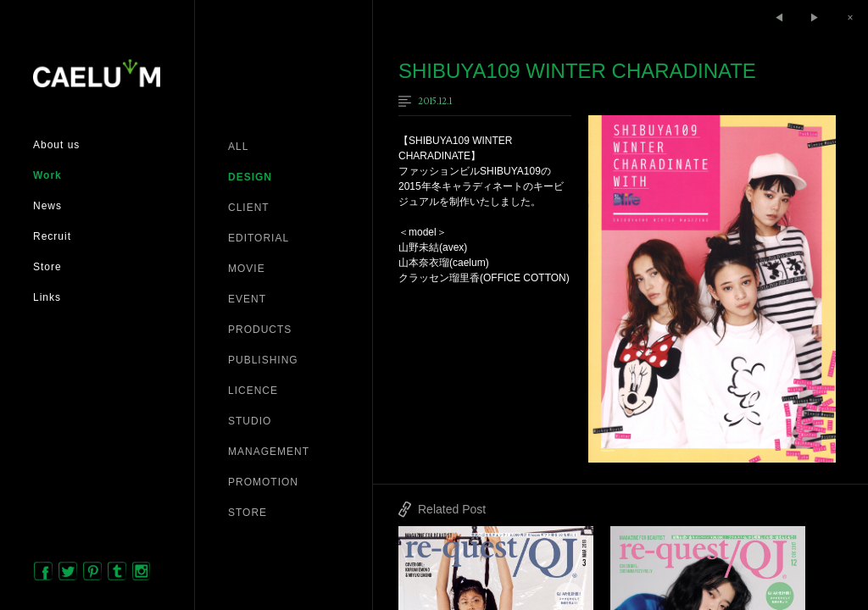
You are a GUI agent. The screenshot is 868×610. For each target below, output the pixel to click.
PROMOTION (263, 482)
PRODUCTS (260, 330)
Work (47, 175)
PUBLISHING (263, 360)
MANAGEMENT (269, 452)
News (47, 206)
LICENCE (253, 391)
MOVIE (247, 269)
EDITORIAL (259, 238)
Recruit (52, 236)
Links (47, 297)
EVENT (247, 299)
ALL (238, 147)
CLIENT (249, 208)
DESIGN (250, 177)
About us (56, 145)
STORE (248, 513)
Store (47, 267)
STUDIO (250, 421)
